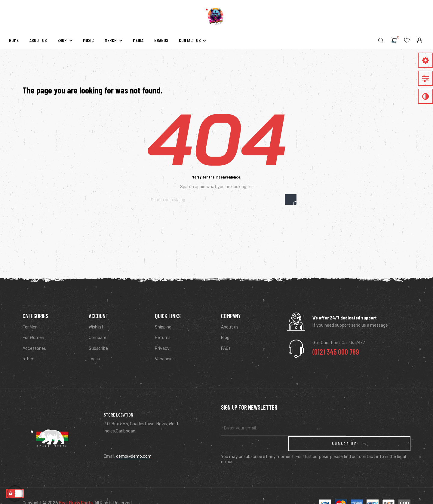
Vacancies (165, 359)
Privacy (162, 348)
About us (230, 327)
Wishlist (96, 327)
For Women (33, 338)
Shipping (163, 327)
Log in (94, 359)
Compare (98, 338)
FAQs (226, 348)
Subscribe (98, 348)
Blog (225, 338)
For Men (30, 327)
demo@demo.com (134, 449)
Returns (163, 338)
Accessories (34, 348)
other (28, 359)
